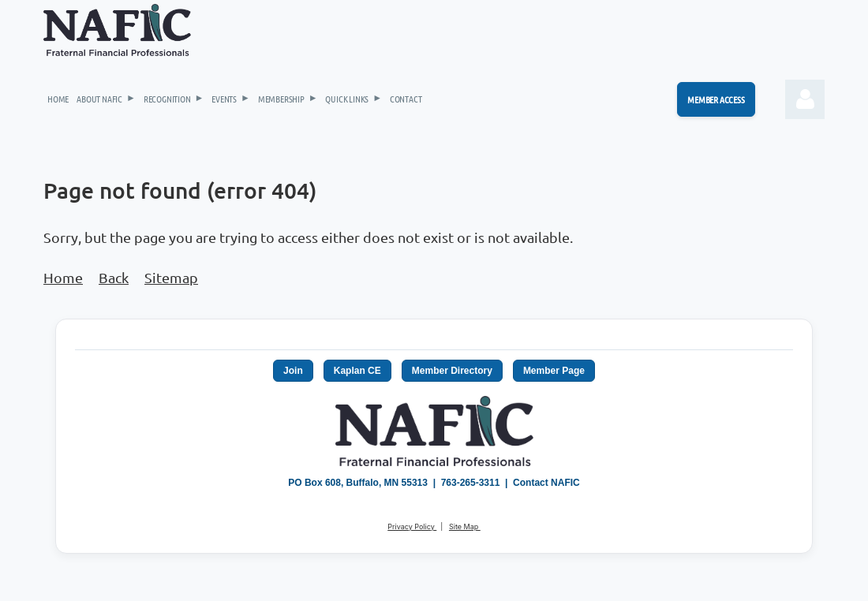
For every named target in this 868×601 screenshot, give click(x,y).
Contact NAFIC (546, 483)
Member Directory (452, 371)
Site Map (465, 526)
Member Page (554, 371)
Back (114, 277)
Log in (805, 99)
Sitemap (171, 277)
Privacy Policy (412, 526)
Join (293, 371)
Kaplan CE (357, 371)
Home (63, 277)
